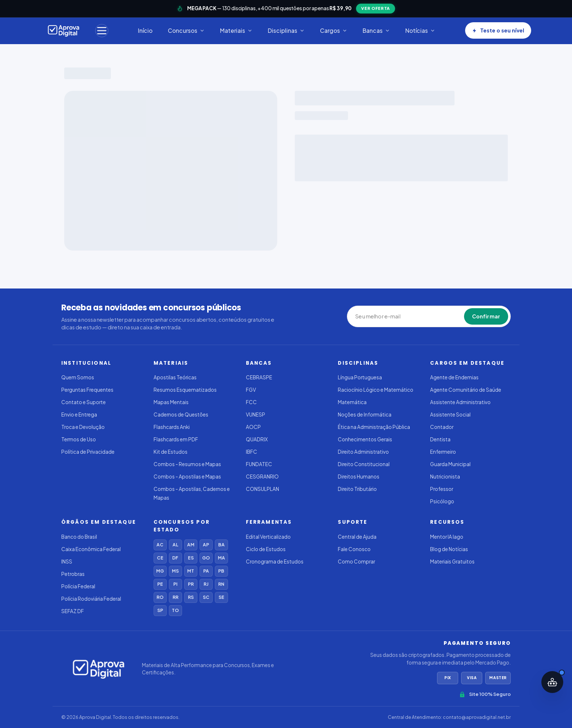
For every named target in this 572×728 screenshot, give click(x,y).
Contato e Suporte (84, 402)
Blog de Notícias (449, 549)
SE (221, 597)
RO (160, 597)
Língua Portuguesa (360, 377)
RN (221, 584)
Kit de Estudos (171, 452)
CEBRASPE (259, 377)
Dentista (440, 439)
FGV (251, 390)
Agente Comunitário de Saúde (466, 390)
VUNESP (256, 415)
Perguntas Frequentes (87, 390)
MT (191, 571)
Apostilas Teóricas (175, 377)
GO (206, 558)
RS (191, 597)
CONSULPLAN (262, 489)
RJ (206, 584)
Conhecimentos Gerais (365, 439)
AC (160, 545)
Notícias (420, 30)
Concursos (186, 30)
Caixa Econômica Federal (91, 549)
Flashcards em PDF (176, 439)
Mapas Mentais (171, 402)
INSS (67, 562)
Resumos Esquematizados (185, 390)
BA (221, 545)
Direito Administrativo (363, 452)
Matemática (352, 402)
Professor (442, 489)
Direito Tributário (357, 489)
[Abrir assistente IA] (552, 682)
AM (191, 545)
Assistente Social (450, 415)
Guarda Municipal (450, 464)
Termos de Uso (79, 439)
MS (175, 571)
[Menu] (102, 31)
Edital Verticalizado (268, 537)
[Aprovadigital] (64, 31)
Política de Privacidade (88, 452)
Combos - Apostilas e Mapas (187, 477)
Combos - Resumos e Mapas (187, 464)
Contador (442, 427)
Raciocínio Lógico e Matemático (376, 390)
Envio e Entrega (79, 415)
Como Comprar (356, 562)
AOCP (253, 427)
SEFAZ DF (73, 611)
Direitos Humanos (359, 477)
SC (206, 597)
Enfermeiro (443, 452)
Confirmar (486, 316)
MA (221, 558)
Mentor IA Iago (447, 537)
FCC (251, 402)
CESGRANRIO (262, 477)
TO (175, 610)
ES (191, 558)
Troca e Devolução (83, 427)
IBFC (252, 452)
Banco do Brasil (79, 537)
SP (160, 610)
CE (160, 558)
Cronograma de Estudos (275, 562)
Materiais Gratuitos (452, 562)
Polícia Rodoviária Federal (91, 599)
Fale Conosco (354, 549)
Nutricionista (445, 477)
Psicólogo (442, 501)
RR (175, 597)
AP (206, 545)
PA (206, 571)
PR (191, 584)
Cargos (334, 30)
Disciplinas (286, 30)
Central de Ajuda (357, 537)
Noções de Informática (365, 415)
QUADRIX (257, 439)
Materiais (236, 30)
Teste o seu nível (498, 30)
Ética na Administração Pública (374, 427)
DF (175, 558)
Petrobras (73, 574)
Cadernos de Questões (181, 415)
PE (160, 584)
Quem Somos (78, 377)
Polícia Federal (78, 586)
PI (175, 584)
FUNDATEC (259, 464)
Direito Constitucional (364, 464)
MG (160, 571)
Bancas (376, 30)
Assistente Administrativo (460, 402)
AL (175, 545)
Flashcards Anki (172, 427)
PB (221, 571)
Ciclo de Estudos (266, 549)
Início (145, 30)
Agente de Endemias (454, 377)
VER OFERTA (376, 8)
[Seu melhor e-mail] (389, 317)
